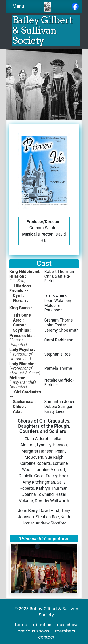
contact (46, 637)
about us (42, 625)
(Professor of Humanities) (21, 356)
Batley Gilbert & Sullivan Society (42, 30)
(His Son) (17, 281)
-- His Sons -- (22, 315)
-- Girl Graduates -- (25, 394)
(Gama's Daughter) (18, 342)
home (21, 625)
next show (67, 625)
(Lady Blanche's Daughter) (23, 385)
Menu (20, 6)
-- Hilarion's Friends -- (20, 288)
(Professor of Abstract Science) (25, 370)
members (65, 631)
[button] (12, 568)
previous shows (33, 631)
